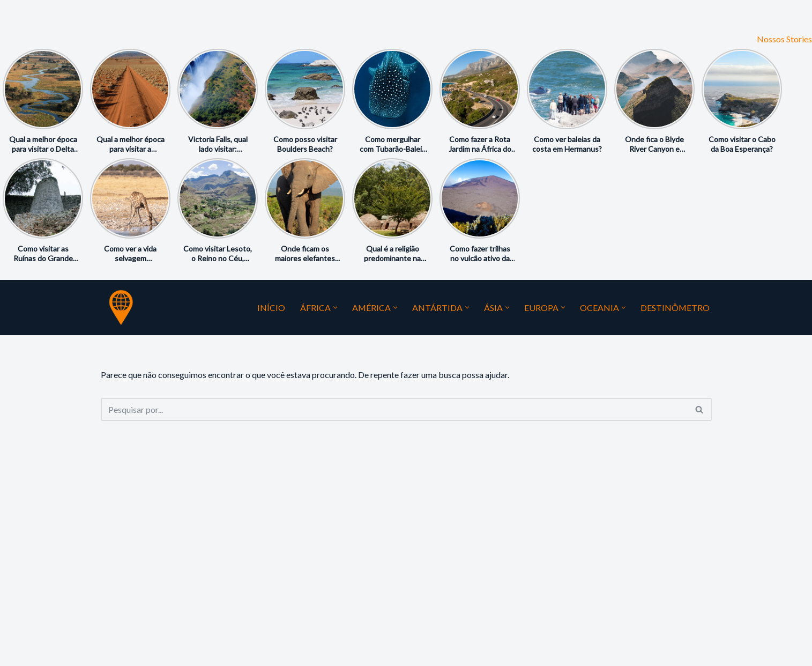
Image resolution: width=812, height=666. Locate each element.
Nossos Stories (784, 39)
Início (270, 308)
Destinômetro (675, 308)
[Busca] (394, 409)
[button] (334, 308)
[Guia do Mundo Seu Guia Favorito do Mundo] (121, 307)
